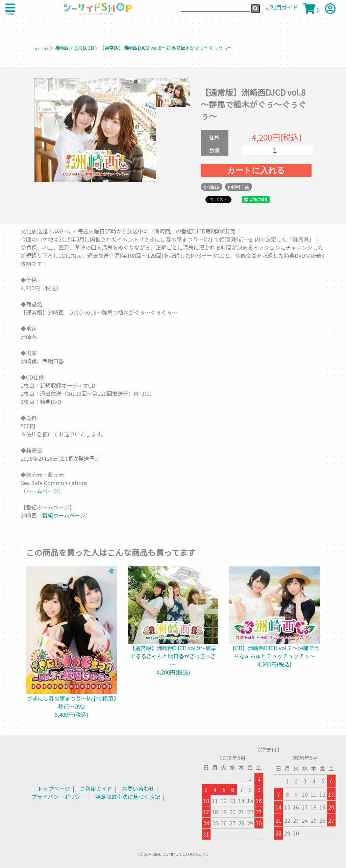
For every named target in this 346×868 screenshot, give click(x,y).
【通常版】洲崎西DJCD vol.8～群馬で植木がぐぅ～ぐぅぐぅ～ (166, 48)
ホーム (42, 48)
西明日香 (239, 187)
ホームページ (42, 491)
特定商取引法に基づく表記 (128, 797)
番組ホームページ (64, 515)
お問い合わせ (138, 789)
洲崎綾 (212, 187)
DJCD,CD (84, 48)
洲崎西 (61, 48)
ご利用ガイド (96, 789)
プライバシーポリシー (58, 797)
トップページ (54, 789)
